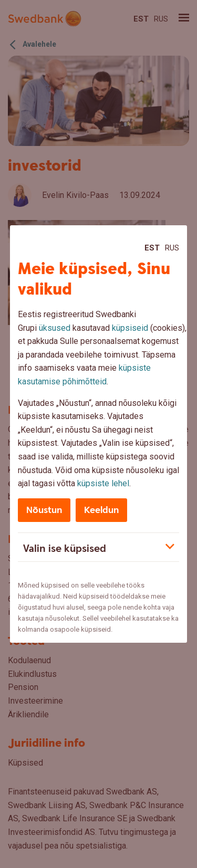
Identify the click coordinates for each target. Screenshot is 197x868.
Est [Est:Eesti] (152, 248)
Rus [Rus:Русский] (172, 248)
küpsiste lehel (103, 483)
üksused (55, 328)
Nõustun (44, 510)
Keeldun (101, 510)
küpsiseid (130, 328)
